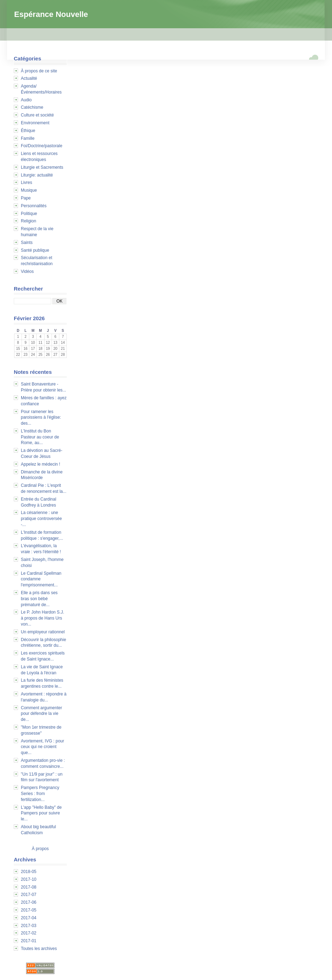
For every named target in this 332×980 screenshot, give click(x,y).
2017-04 (29, 918)
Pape (26, 198)
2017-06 (29, 902)
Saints (27, 243)
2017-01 (29, 941)
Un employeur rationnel (43, 632)
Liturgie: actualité (37, 175)
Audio (26, 100)
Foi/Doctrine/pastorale (41, 146)
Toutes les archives (39, 949)
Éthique (28, 131)
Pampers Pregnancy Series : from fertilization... (40, 794)
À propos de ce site (39, 71)
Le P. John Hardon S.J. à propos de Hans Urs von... (43, 618)
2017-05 (29, 910)
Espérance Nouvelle (51, 14)
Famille (28, 138)
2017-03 (29, 926)
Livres (26, 183)
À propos (40, 849)
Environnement (35, 123)
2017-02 (29, 933)
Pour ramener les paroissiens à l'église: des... (41, 418)
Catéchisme (32, 107)
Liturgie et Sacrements (42, 167)
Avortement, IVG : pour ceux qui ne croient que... (43, 747)
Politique (29, 214)
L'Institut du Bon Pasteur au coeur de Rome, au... (40, 437)
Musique (29, 190)
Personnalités (34, 206)
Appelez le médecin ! (40, 464)
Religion (28, 221)
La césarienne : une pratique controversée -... (41, 519)
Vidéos (27, 271)
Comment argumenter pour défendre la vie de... (41, 714)
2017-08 (29, 887)
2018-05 (29, 872)
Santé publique (35, 250)
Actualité (29, 78)
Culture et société (37, 115)
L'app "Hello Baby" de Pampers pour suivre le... (41, 813)
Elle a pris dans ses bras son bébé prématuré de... (39, 599)
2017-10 (29, 879)
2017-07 (29, 895)
